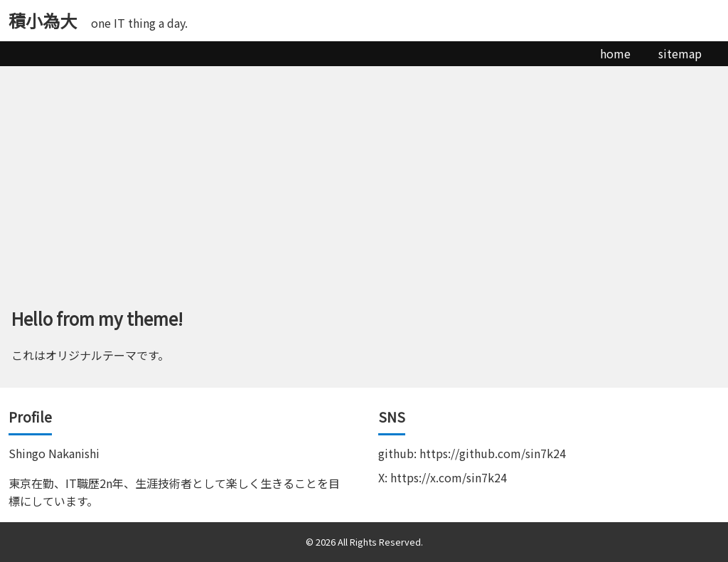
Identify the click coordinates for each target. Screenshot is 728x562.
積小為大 (43, 20)
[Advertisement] (364, 173)
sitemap (680, 53)
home (615, 53)
